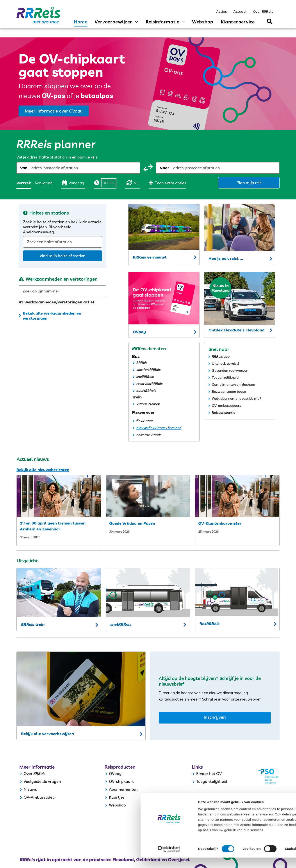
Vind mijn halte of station (63, 256)
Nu (133, 183)
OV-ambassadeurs (226, 405)
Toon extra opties (167, 183)
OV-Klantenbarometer (220, 523)
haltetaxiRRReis (149, 435)
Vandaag (73, 183)
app (227, 356)
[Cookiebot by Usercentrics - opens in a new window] (28, 859)
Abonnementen (123, 789)
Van (24, 168)
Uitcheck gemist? (226, 363)
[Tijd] (109, 183)
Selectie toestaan (259, 827)
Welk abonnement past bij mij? (236, 398)
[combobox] (32, 168)
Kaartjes (117, 797)
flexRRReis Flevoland (164, 428)
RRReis (142, 363)
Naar (164, 168)
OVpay (115, 774)
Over (28, 774)
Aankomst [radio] (43, 183)
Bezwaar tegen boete (229, 391)
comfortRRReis (148, 370)
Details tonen (237, 859)
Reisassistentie (224, 412)
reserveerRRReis (149, 384)
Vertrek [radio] (24, 183)
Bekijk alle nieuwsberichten (43, 470)
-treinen (154, 404)
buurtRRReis (146, 391)
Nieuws (30, 789)
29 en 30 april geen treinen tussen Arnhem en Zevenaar (53, 526)
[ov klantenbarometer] (237, 496)
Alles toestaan (259, 814)
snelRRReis (145, 377)
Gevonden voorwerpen (230, 370)
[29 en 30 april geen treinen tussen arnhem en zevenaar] (59, 496)
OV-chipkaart (121, 781)
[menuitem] (221, 11)
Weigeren (259, 840)
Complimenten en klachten (233, 384)
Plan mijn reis (249, 183)
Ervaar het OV (209, 774)
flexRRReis (145, 421)
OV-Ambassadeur (40, 797)
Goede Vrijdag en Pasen (132, 523)
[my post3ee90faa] (148, 496)
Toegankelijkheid (225, 377)
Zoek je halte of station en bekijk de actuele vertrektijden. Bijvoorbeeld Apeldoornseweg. (62, 227)
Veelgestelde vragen (42, 781)
